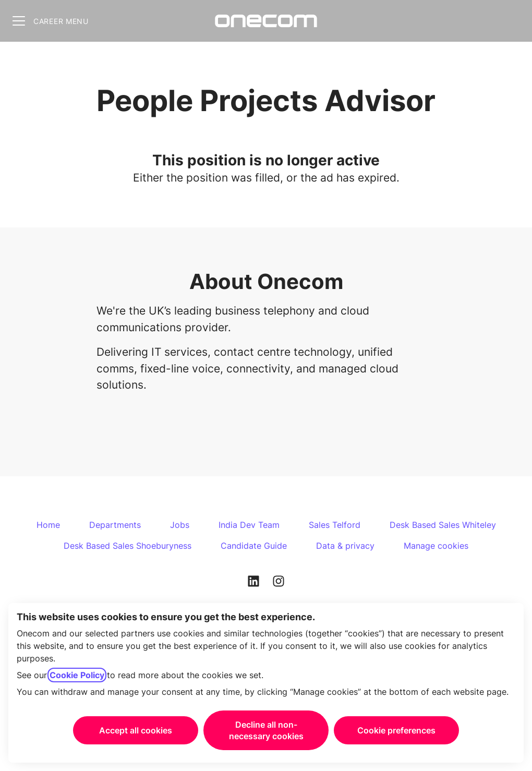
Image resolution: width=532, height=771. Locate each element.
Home (48, 525)
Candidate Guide (254, 546)
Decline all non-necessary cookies (266, 730)
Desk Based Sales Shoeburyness (128, 546)
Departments (115, 525)
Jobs (180, 525)
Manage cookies (436, 546)
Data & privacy (345, 546)
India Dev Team (249, 525)
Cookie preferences (396, 730)
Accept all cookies (136, 730)
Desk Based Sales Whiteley (443, 525)
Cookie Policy (77, 675)
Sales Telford (335, 525)
